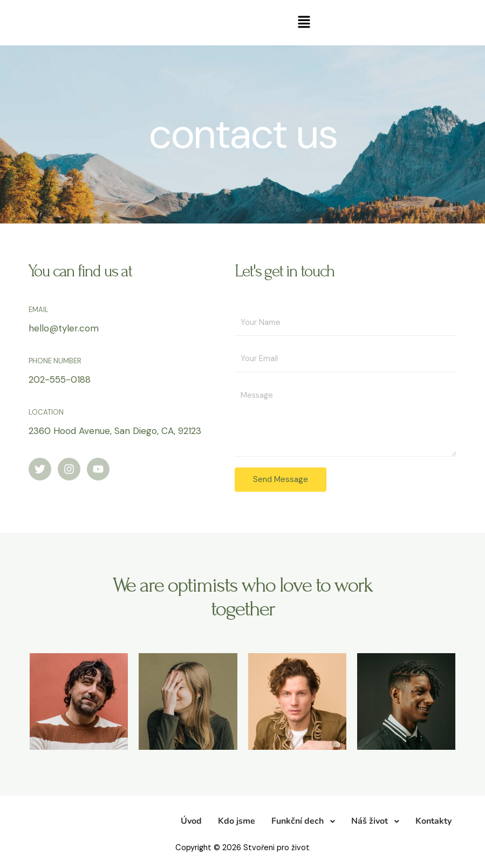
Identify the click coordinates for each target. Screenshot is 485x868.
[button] (304, 23)
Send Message (281, 479)
